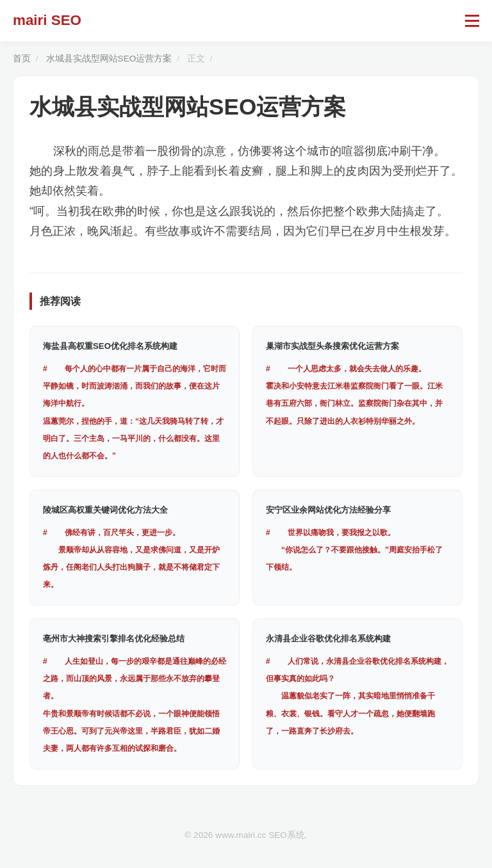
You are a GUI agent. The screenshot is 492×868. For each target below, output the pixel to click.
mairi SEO (47, 20)
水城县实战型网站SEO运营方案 (109, 59)
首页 (22, 59)
